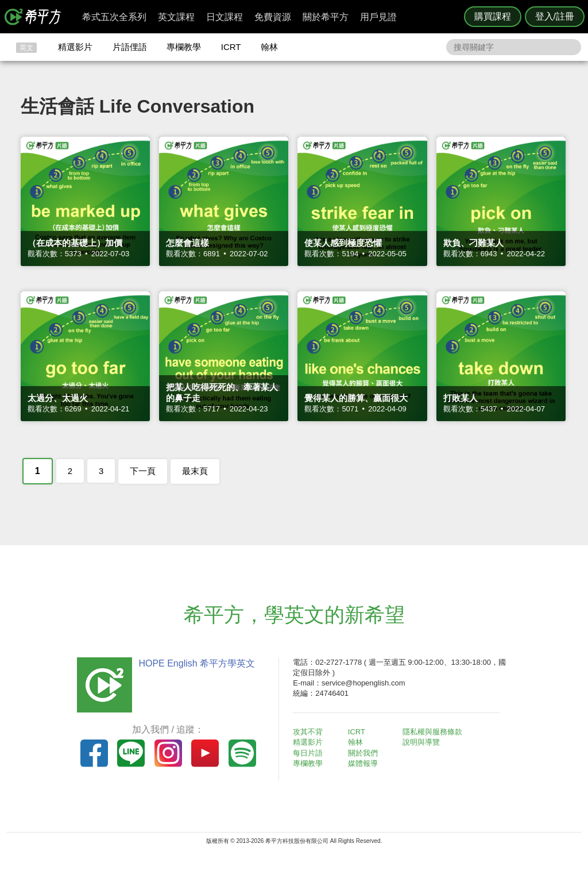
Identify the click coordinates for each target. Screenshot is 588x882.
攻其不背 (308, 732)
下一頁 (143, 471)
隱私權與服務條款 (432, 732)
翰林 (269, 47)
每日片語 (308, 753)
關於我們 (363, 753)
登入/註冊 (555, 16)
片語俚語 (130, 47)
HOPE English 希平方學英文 (197, 663)
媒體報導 (363, 763)
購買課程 (493, 16)
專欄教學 (184, 47)
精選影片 (75, 47)
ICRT (231, 47)
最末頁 (195, 471)
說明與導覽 (421, 742)
